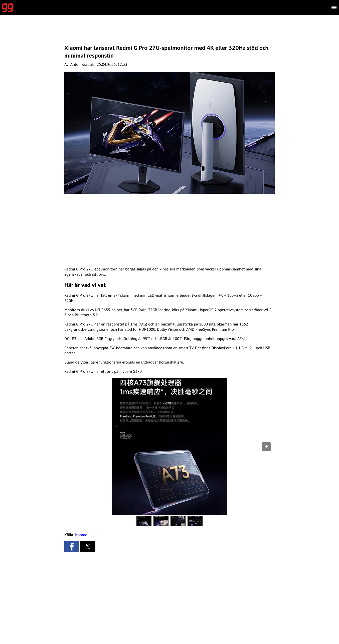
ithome (81, 535)
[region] (170, 34)
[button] (266, 447)
